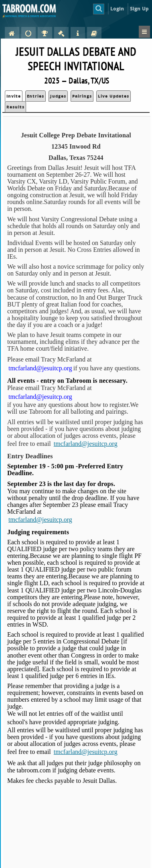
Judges (58, 96)
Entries (35, 96)
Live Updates (113, 96)
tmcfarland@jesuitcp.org (86, 444)
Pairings (82, 96)
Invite (14, 96)
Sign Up (139, 9)
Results (15, 107)
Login (117, 9)
